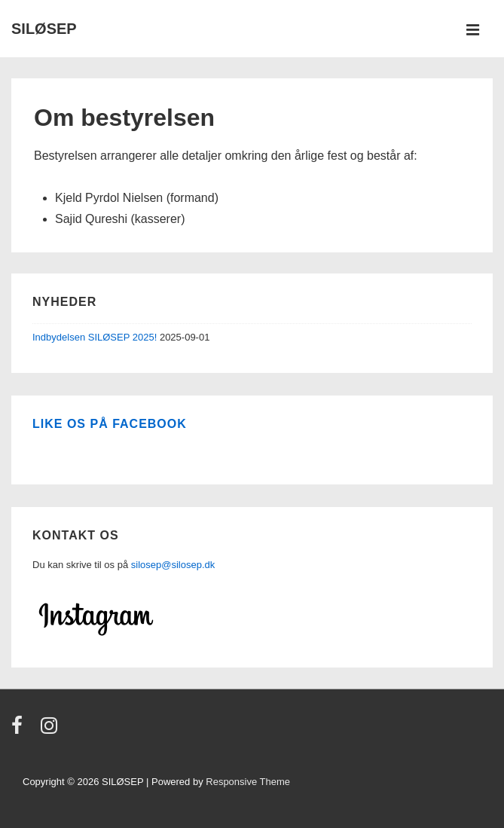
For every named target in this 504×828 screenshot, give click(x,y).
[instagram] (51, 730)
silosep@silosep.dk (173, 565)
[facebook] (20, 730)
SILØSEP (44, 29)
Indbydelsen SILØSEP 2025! (95, 337)
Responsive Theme (248, 782)
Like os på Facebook (110, 424)
